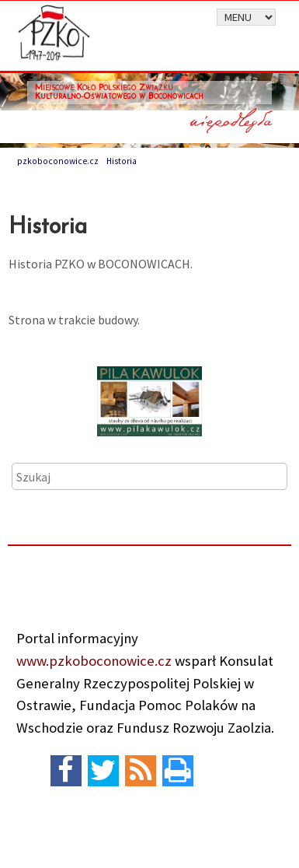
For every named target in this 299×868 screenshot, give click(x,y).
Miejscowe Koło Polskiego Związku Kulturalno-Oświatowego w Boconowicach (119, 93)
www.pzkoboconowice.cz (94, 661)
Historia (122, 161)
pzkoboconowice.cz (58, 161)
